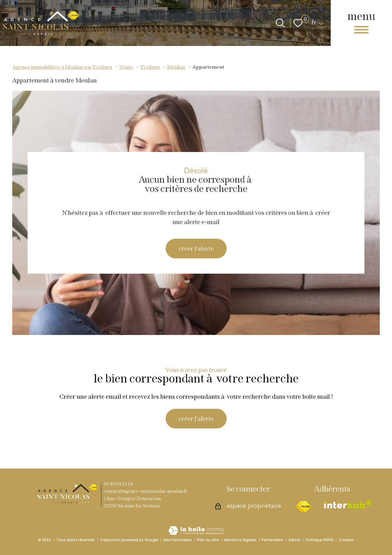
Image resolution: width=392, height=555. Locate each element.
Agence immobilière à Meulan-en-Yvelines (62, 67)
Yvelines (150, 67)
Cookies (346, 540)
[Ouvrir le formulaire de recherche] (280, 23)
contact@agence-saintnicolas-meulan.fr (146, 491)
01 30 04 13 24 (118, 484)
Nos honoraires (178, 540)
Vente (126, 67)
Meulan (176, 67)
